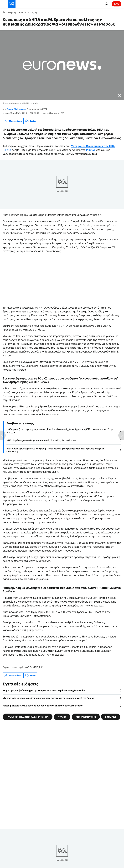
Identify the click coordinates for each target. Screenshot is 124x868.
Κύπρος (33, 13)
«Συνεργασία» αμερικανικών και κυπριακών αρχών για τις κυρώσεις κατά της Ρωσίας (49, 698)
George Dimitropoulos (17, 109)
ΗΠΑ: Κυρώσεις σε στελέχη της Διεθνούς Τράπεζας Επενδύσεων (41, 440)
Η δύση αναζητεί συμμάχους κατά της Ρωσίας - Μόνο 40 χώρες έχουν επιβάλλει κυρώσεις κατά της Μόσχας (60, 431)
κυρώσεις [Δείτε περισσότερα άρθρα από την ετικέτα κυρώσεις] (111, 717)
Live (117, 4)
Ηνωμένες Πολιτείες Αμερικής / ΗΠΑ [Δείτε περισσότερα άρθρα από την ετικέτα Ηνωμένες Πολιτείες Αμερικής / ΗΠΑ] (28, 717)
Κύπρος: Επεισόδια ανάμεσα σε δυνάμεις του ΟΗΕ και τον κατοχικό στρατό (43, 706)
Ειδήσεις (12, 13)
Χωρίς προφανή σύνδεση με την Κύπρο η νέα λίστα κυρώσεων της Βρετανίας (44, 690)
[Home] (4, 12)
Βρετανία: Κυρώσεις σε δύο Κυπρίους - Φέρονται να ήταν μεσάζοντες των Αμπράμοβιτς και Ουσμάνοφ (55, 450)
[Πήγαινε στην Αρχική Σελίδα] (12, 4)
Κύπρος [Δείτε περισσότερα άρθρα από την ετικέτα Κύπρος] (62, 717)
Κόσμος (23, 13)
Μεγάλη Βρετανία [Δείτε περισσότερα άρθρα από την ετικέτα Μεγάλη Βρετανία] (86, 717)
